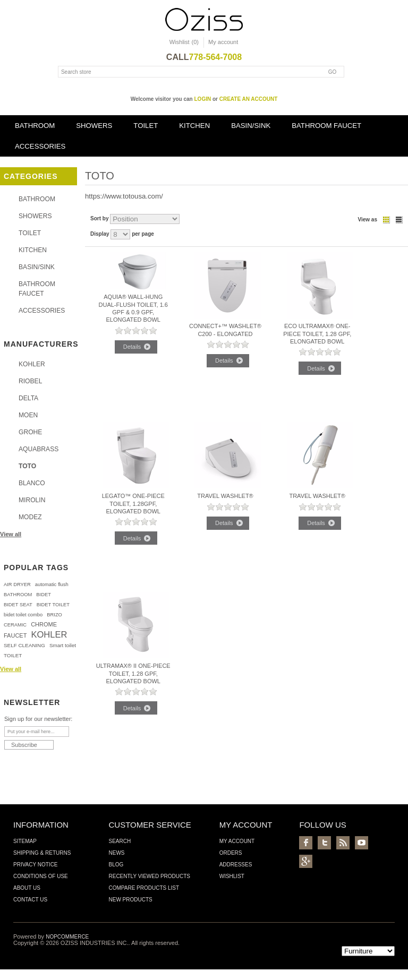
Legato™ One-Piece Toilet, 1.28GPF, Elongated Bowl (133, 504)
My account (223, 42)
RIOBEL (30, 381)
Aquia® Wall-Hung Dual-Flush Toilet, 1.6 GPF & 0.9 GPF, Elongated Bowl (133, 308)
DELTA (28, 398)
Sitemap (25, 841)
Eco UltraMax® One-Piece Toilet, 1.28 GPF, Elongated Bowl (317, 334)
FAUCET (15, 635)
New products (130, 900)
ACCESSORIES (40, 146)
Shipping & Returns (42, 853)
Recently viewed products (149, 876)
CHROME (44, 624)
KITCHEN (194, 126)
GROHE (30, 432)
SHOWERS (94, 126)
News (116, 853)
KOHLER (32, 364)
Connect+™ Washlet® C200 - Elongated (225, 330)
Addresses (236, 865)
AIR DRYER (17, 584)
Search (120, 841)
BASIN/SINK (251, 126)
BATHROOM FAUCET (326, 126)
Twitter (324, 843)
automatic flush (52, 584)
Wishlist (232, 876)
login (203, 99)
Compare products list (144, 888)
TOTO (27, 466)
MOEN (28, 415)
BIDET (44, 595)
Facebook (306, 843)
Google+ (306, 861)
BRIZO (54, 615)
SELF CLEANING (24, 645)
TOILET (146, 126)
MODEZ (30, 517)
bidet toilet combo (23, 615)
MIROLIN (32, 500)
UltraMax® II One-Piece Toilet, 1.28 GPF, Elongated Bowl (133, 673)
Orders (231, 853)
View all (11, 534)
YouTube (362, 843)
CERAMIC (15, 625)
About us (27, 888)
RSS (343, 843)
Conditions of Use (41, 876)
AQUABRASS (39, 449)
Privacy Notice (36, 865)
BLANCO (32, 483)
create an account (249, 99)
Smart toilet (63, 645)
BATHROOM (35, 126)
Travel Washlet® (225, 496)
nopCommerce (67, 937)
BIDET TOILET (53, 605)
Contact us (30, 900)
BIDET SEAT (18, 605)
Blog (116, 865)
